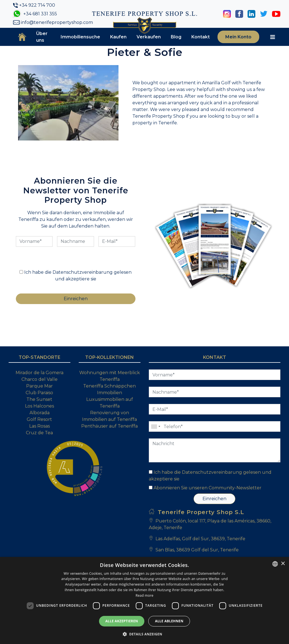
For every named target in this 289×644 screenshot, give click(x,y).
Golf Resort (39, 419)
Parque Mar (39, 386)
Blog (176, 37)
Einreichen (214, 499)
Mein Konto (238, 37)
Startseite (22, 37)
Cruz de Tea (39, 433)
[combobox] (275, 564)
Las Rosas (39, 426)
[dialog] (144, 600)
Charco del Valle (39, 379)
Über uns (42, 37)
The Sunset (39, 399)
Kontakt (201, 37)
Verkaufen (149, 37)
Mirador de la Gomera (39, 373)
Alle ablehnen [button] (169, 621)
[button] (144, 634)
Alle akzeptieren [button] (122, 621)
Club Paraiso (39, 393)
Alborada (39, 413)
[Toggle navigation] (273, 37)
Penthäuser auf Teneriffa (109, 426)
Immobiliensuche (80, 37)
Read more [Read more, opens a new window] (145, 595)
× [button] (283, 564)
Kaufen (118, 37)
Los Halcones (39, 406)
